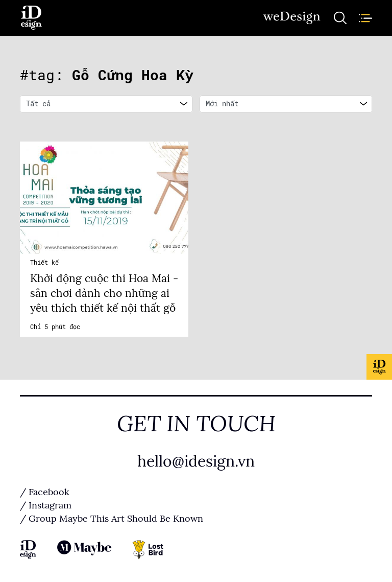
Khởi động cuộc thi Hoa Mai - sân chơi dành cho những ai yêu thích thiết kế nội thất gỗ (104, 293)
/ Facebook (45, 492)
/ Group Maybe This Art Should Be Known (112, 519)
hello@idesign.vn (196, 461)
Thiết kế (44, 263)
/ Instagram (46, 505)
